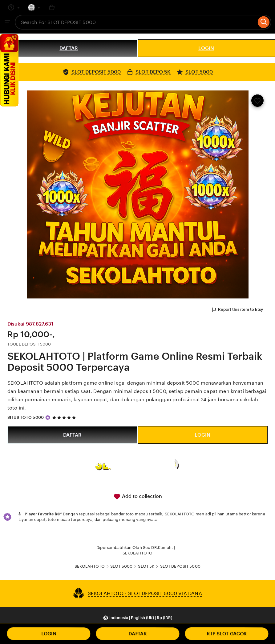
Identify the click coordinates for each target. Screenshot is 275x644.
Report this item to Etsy (237, 310)
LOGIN (206, 48)
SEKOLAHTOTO (25, 383)
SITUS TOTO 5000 (26, 417)
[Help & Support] (14, 7)
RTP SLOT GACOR (227, 634)
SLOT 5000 (121, 566)
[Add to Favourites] (257, 101)
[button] (137, 618)
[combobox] (135, 22)
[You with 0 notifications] (34, 7)
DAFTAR (69, 48)
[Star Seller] (48, 418)
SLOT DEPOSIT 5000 (180, 566)
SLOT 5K (147, 566)
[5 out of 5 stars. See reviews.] (65, 417)
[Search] (264, 22)
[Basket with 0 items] (52, 7)
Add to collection (138, 497)
